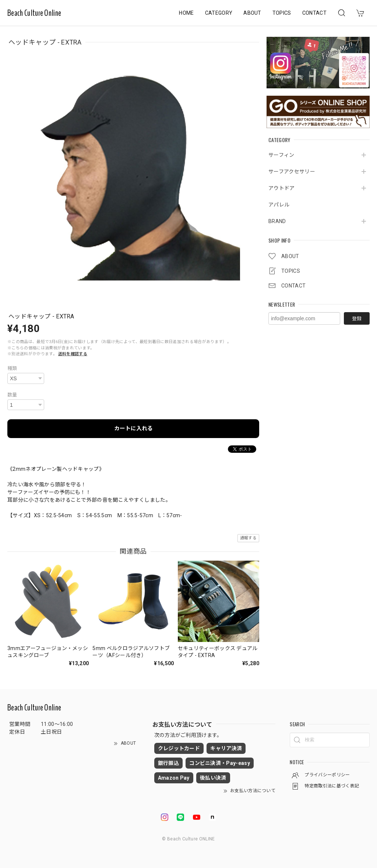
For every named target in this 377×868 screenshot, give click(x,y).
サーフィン (281, 155)
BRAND (277, 221)
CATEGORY (219, 13)
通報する (248, 538)
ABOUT (252, 13)
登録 (357, 319)
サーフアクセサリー (292, 172)
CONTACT (314, 13)
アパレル (279, 205)
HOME (186, 13)
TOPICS (282, 13)
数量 (12, 395)
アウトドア (282, 188)
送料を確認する (73, 354)
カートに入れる (133, 428)
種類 (12, 368)
